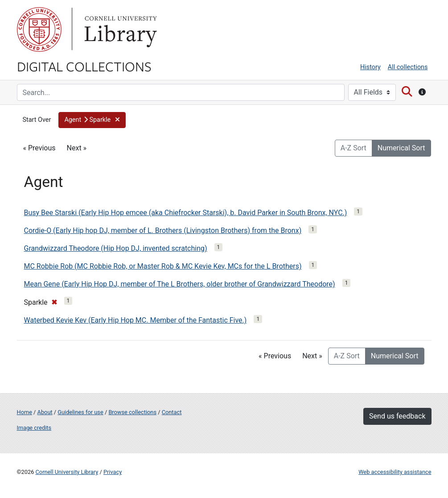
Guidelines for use (80, 412)
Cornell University (39, 29)
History (370, 67)
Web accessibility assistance (395, 472)
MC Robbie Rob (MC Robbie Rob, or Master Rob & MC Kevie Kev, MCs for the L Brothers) (163, 266)
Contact (172, 412)
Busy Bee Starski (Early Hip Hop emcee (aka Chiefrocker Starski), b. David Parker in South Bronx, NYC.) (186, 213)
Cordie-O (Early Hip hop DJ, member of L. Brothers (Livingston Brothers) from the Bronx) (163, 230)
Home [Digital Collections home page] (25, 412)
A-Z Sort (353, 148)
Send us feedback (397, 416)
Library (119, 29)
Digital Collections (84, 66)
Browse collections (132, 412)
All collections (408, 67)
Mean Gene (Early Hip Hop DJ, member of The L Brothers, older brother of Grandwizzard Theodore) (180, 284)
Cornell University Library (67, 472)
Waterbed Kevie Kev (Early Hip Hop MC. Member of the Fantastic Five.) (136, 320)
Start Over (37, 120)
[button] (92, 120)
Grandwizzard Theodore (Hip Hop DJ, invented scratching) (116, 248)
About (45, 412)
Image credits (34, 428)
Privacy (113, 472)
